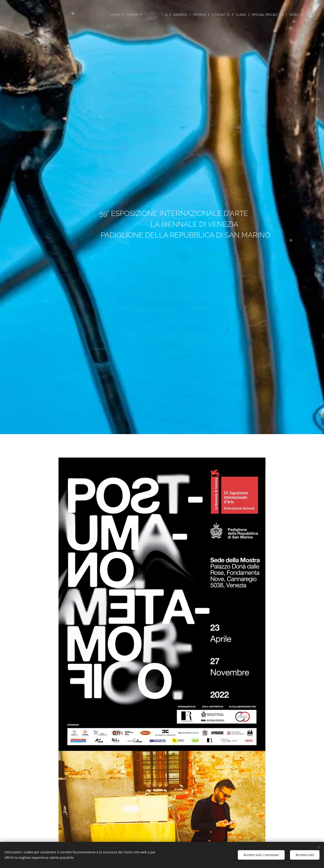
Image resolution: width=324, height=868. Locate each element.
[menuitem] (117, 15)
